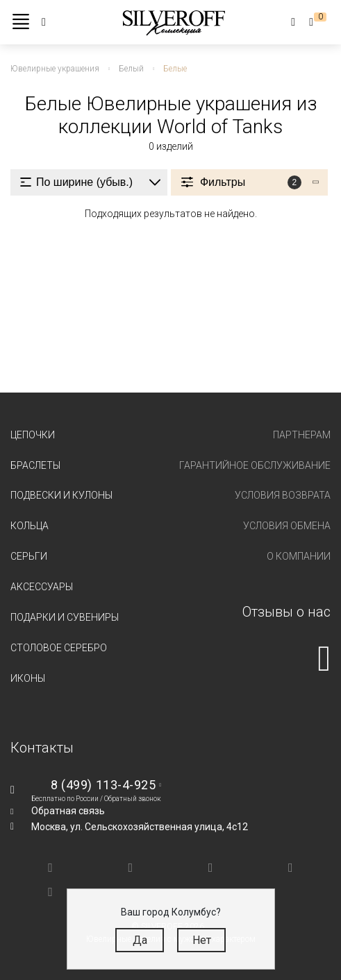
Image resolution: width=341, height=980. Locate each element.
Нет (202, 940)
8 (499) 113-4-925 (103, 785)
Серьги (29, 556)
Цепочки (33, 435)
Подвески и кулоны (61, 495)
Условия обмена (287, 526)
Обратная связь (68, 811)
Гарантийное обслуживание (255, 465)
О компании (299, 556)
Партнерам (302, 435)
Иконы (28, 678)
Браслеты (35, 465)
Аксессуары (42, 587)
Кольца (30, 526)
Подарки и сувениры (65, 617)
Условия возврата (283, 495)
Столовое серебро (59, 648)
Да (140, 940)
